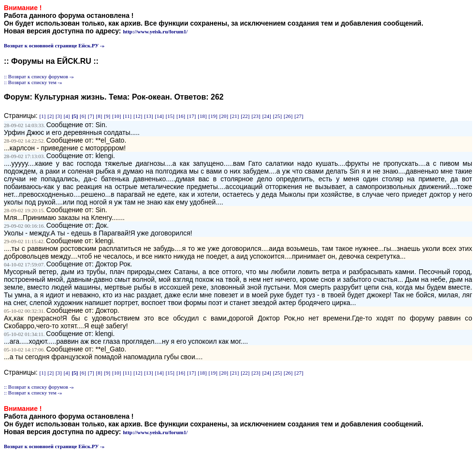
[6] (83, 116)
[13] (148, 116)
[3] (59, 116)
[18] (202, 116)
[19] (213, 116)
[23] (256, 116)
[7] (91, 116)
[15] (170, 116)
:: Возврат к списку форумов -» (39, 76)
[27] (299, 116)
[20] (224, 116)
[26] (288, 116)
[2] (50, 116)
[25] (277, 116)
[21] (234, 116)
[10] (116, 116)
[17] (191, 116)
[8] (99, 116)
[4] (67, 116)
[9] (107, 116)
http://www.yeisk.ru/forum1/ (155, 31)
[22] (245, 116)
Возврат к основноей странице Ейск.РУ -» (54, 45)
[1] (43, 116)
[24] (267, 116)
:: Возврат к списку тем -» (33, 82)
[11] (127, 116)
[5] (75, 116)
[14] (159, 116)
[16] (181, 116)
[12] (138, 116)
